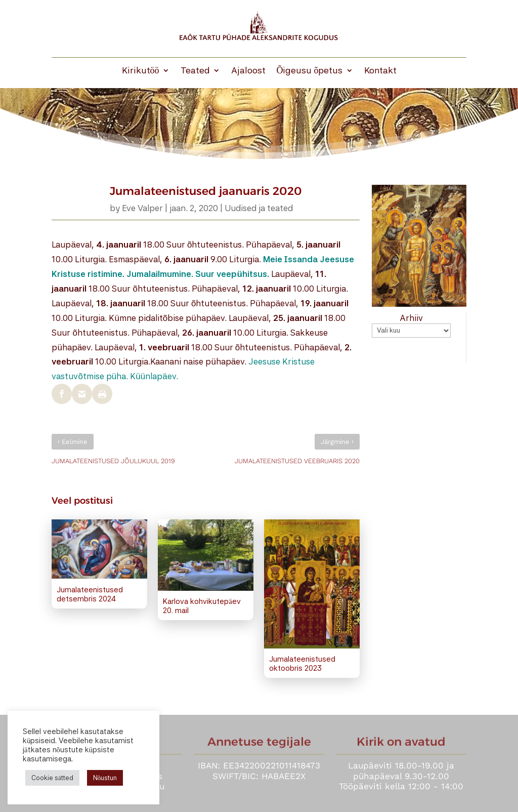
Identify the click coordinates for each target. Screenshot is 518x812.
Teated (195, 71)
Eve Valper (142, 208)
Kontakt (380, 71)
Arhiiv (411, 318)
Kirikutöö (141, 71)
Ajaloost (248, 71)
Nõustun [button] (105, 778)
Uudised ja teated (259, 208)
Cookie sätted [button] (52, 778)
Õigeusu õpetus (310, 71)
